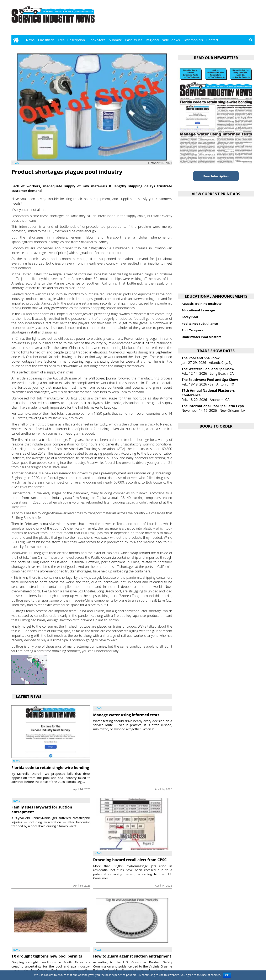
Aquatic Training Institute (202, 303)
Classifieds (46, 40)
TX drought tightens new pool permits (47, 956)
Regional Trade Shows (163, 40)
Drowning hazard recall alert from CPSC (130, 860)
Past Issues (134, 40)
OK (227, 975)
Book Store (97, 40)
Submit (114, 40)
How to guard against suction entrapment (132, 956)
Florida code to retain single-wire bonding (50, 767)
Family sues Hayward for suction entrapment (42, 809)
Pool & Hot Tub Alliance (200, 323)
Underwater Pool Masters (201, 337)
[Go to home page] (16, 40)
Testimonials (193, 40)
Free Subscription (71, 40)
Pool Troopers (192, 330)
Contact (212, 40)
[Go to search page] (251, 40)
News (30, 40)
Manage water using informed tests (126, 715)
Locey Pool (190, 317)
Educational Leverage (198, 310)
